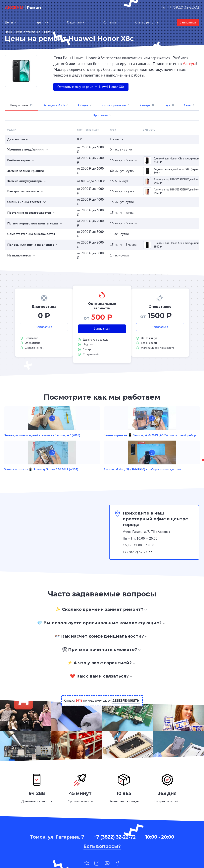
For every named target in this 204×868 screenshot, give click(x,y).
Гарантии (41, 22)
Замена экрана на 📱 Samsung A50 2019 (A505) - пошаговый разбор (75, 442)
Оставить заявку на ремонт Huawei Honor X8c (91, 87)
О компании (76, 22)
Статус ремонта (147, 22)
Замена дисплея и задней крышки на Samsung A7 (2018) (25, 440)
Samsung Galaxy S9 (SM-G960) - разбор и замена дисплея (176, 440)
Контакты (110, 22)
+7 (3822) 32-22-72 (181, 7)
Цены (10, 22)
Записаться (188, 22)
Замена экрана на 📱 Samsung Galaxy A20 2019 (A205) (125, 440)
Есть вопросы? (102, 823)
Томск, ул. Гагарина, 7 (57, 814)
